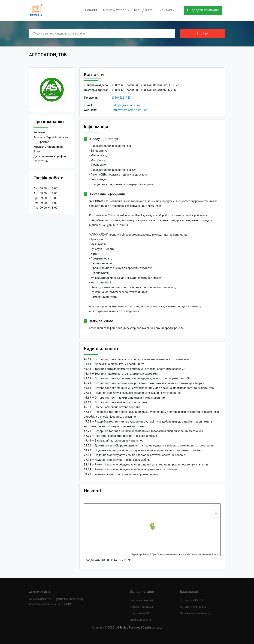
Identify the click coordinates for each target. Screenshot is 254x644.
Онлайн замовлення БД (196, 613)
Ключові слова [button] (102, 321)
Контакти (167, 10)
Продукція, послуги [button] (105, 139)
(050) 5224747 (121, 98)
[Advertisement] (52, 271)
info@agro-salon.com (126, 105)
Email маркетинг (140, 620)
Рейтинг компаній (141, 600)
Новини (91, 10)
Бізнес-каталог (115, 10)
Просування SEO (141, 613)
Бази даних (143, 10)
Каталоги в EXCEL (192, 600)
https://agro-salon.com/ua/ (130, 110)
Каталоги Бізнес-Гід (193, 607)
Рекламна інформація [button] (107, 194)
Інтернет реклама (141, 607)
